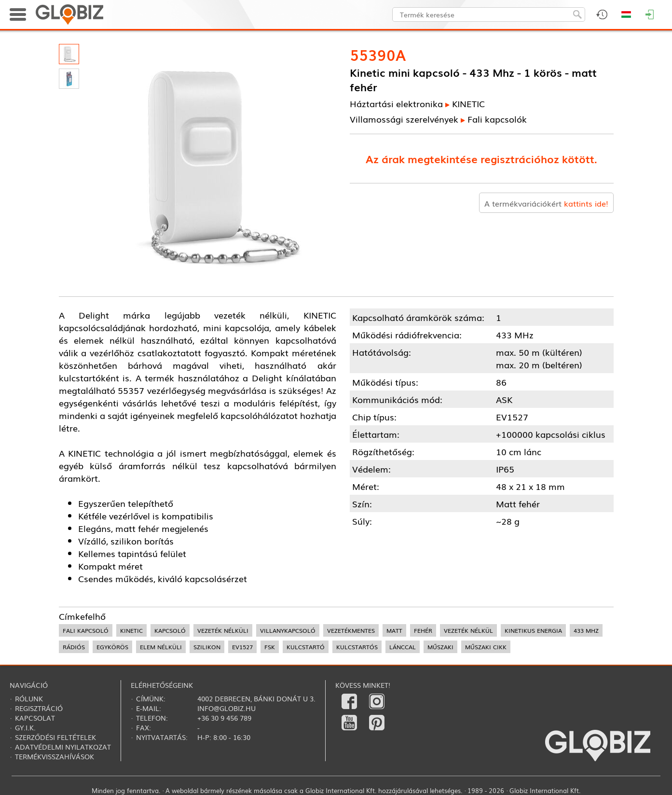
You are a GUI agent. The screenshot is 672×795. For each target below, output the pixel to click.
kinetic (131, 630)
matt (394, 630)
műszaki (440, 647)
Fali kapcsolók (497, 119)
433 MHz (586, 630)
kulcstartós (357, 647)
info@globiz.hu (226, 708)
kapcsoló (170, 630)
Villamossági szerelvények (404, 119)
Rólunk (29, 698)
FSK (270, 647)
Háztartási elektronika (396, 103)
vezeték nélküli (223, 630)
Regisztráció (39, 708)
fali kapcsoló (86, 630)
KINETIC (468, 103)
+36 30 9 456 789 (224, 718)
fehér (423, 630)
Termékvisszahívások (55, 756)
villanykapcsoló (288, 630)
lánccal (403, 647)
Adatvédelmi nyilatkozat (63, 747)
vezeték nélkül (468, 630)
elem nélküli (161, 647)
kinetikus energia (533, 630)
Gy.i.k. (25, 727)
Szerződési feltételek (55, 737)
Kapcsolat (35, 718)
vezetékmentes (351, 630)
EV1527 (242, 647)
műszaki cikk (486, 647)
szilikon (207, 647)
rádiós (74, 647)
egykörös (112, 647)
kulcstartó (306, 647)
